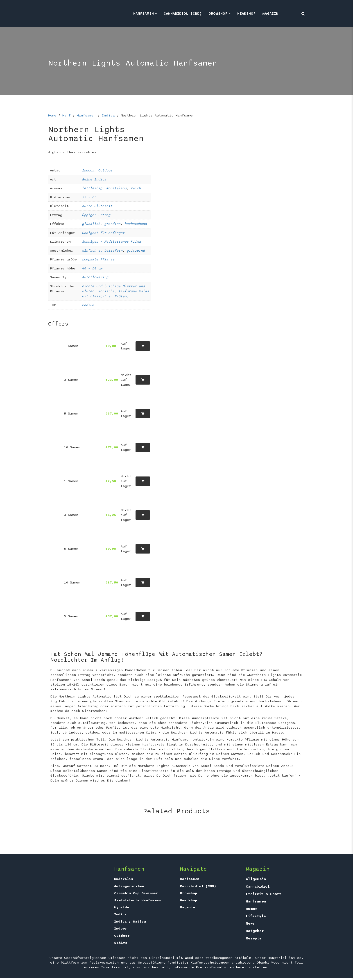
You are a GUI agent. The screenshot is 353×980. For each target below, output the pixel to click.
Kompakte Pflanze (98, 259)
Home (52, 115)
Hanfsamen (144, 14)
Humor (252, 909)
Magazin (270, 14)
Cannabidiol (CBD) (183, 14)
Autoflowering (95, 277)
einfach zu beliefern (102, 251)
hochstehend (136, 224)
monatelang (116, 188)
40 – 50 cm (92, 268)
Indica (108, 115)
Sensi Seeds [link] (93, 680)
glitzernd (136, 251)
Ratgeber (255, 931)
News (250, 923)
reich (136, 188)
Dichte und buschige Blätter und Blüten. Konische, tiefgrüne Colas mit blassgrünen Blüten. (115, 291)
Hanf (67, 115)
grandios (112, 224)
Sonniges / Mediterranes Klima (111, 242)
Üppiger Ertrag (96, 215)
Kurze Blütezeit (97, 206)
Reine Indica (94, 179)
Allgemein (256, 879)
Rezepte (254, 938)
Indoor (88, 170)
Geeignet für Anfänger (103, 233)
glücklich (91, 224)
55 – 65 (89, 197)
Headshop (246, 14)
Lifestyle (256, 916)
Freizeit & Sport (264, 894)
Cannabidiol (258, 887)
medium (88, 305)
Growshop (218, 14)
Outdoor (105, 170)
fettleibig (92, 188)
